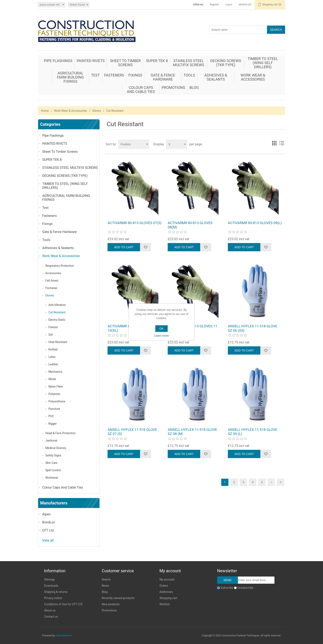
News (105, 586)
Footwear (51, 288)
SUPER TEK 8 (157, 61)
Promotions (173, 88)
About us (50, 610)
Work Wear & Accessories (253, 77)
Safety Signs (53, 455)
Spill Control (53, 470)
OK (161, 329)
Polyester (54, 394)
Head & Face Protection (60, 433)
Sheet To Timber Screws (125, 63)
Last (280, 482)
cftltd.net (198, 5)
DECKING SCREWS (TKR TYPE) (226, 63)
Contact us (51, 617)
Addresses (166, 592)
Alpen (46, 514)
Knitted (53, 349)
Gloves (97, 111)
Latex (52, 357)
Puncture (54, 409)
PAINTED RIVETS (91, 61)
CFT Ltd (48, 530)
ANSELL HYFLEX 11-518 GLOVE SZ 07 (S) (132, 432)
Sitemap (49, 579)
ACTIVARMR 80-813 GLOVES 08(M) (190, 225)
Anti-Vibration (57, 305)
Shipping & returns (56, 592)
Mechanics (55, 372)
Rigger (53, 424)
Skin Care (51, 463)
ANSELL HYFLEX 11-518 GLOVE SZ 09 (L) (253, 432)
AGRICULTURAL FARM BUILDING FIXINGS (70, 77)
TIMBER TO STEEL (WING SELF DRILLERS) (263, 63)
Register (214, 5)
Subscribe (227, 588)
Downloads (51, 586)
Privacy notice (53, 598)
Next (271, 482)
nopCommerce (64, 636)
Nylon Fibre (56, 387)
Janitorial (51, 441)
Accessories (53, 273)
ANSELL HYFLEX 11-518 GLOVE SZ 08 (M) (192, 432)
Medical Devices (56, 448)
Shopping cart (168, 598)
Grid (274, 143)
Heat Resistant (58, 342)
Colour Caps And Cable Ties (141, 90)
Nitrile (52, 379)
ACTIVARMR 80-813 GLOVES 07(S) (135, 223)
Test (95, 75)
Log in (229, 5)
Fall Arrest (52, 281)
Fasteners (114, 75)
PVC (51, 416)
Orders (164, 586)
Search (106, 579)
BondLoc (49, 522)
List (282, 143)
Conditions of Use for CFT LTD (63, 604)
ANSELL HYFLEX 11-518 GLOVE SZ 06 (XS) (253, 328)
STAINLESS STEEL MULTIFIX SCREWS (189, 63)
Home (45, 111)
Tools (189, 75)
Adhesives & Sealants (216, 77)
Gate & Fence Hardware (163, 77)
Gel (50, 335)
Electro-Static (57, 320)
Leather (53, 364)
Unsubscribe (245, 588)
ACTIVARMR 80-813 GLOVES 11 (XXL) (192, 328)
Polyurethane (57, 401)
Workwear (52, 478)
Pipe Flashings (58, 61)
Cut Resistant (57, 312)
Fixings (135, 75)
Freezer (53, 327)
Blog (194, 88)
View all (48, 540)
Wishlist (164, 604)
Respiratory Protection (60, 266)
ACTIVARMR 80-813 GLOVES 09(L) (255, 223)
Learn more (162, 336)
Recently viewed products (118, 598)
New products (111, 604)
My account (167, 579)
